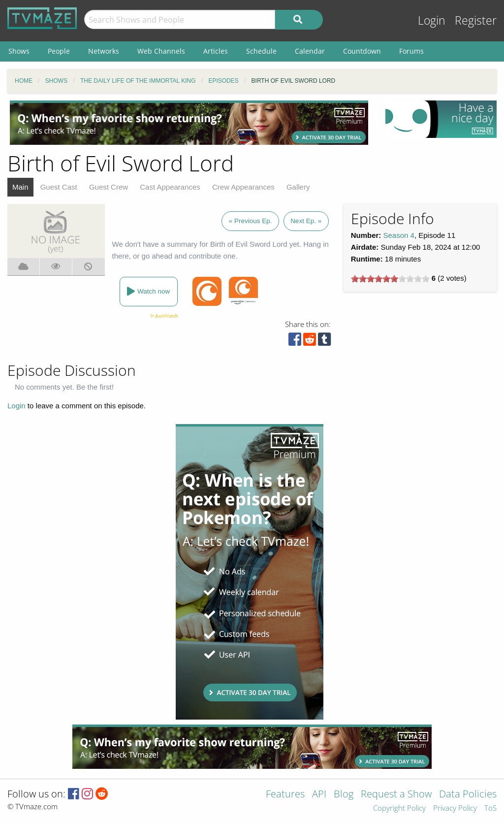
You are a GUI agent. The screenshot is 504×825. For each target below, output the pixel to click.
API (319, 795)
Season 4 (399, 235)
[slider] (390, 279)
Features (285, 795)
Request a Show (396, 795)
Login (432, 20)
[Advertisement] (189, 123)
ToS (490, 808)
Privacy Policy (455, 808)
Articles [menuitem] (216, 51)
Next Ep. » (306, 221)
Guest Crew (109, 187)
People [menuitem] (59, 51)
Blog (344, 795)
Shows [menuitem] (19, 51)
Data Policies (468, 795)
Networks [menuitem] (104, 51)
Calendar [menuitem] (310, 51)
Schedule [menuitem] (261, 51)
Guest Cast (59, 187)
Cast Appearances (170, 187)
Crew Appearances (243, 187)
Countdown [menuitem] (362, 51)
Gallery (298, 187)
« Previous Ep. (251, 221)
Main (20, 187)
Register (476, 20)
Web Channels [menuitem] (161, 51)
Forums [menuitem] (411, 51)
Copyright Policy (399, 808)
